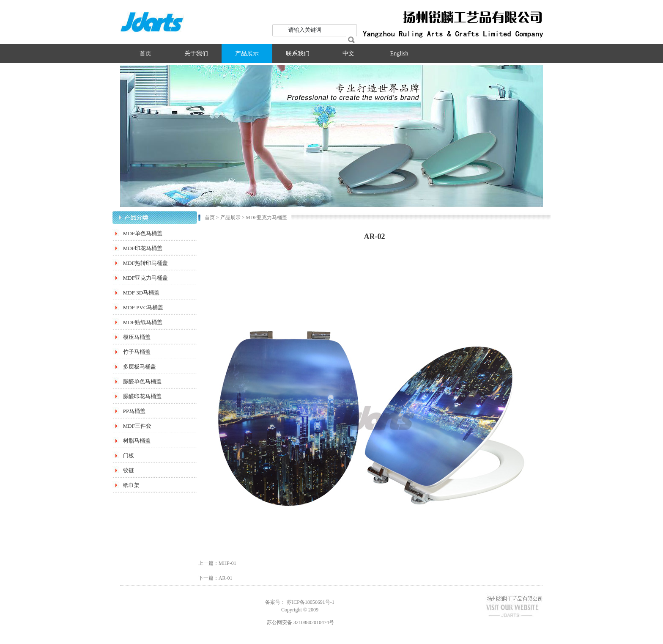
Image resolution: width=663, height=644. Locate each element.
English (399, 54)
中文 (348, 54)
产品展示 (247, 54)
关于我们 (196, 54)
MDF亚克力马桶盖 (266, 217)
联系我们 (298, 54)
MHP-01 (227, 563)
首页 (145, 54)
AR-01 (226, 578)
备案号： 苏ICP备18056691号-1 (300, 602)
